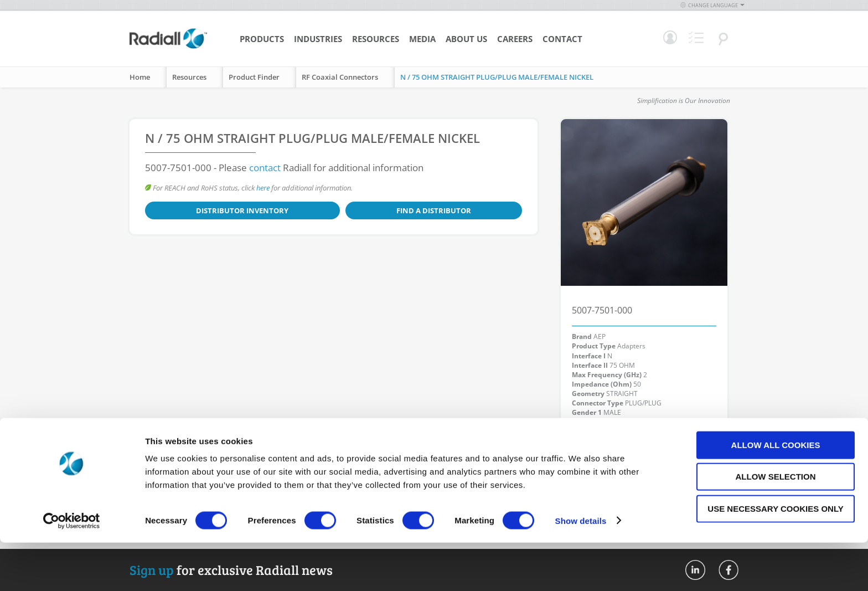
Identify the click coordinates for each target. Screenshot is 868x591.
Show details (581, 569)
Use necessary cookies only (775, 557)
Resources (376, 39)
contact (265, 168)
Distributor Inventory (203, 210)
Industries (318, 39)
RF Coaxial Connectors (340, 77)
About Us (466, 39)
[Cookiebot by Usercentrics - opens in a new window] (72, 569)
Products (262, 39)
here (263, 188)
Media (422, 39)
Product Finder (254, 77)
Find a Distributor (317, 210)
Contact (562, 39)
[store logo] (168, 47)
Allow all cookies (776, 493)
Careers (515, 39)
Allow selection (776, 525)
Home (140, 77)
